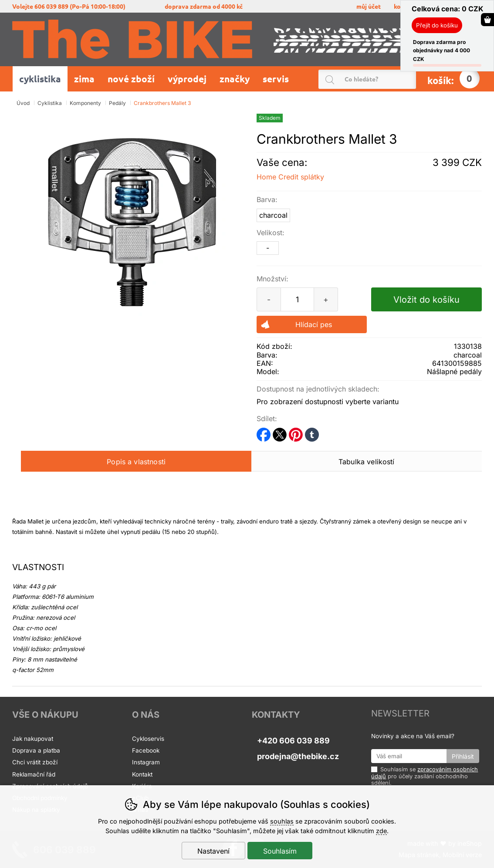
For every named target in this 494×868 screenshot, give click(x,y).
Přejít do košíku (437, 25)
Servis (277, 79)
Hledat (411, 79)
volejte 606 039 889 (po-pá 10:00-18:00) (69, 7)
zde (381, 831)
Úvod (23, 103)
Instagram (146, 762)
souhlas (282, 821)
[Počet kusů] (298, 299)
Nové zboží (131, 79)
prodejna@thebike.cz (298, 756)
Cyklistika (50, 103)
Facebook (146, 750)
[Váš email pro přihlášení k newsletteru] (409, 756)
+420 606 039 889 (293, 741)
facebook (264, 432)
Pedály (117, 103)
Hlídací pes (314, 324)
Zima (84, 79)
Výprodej (187, 79)
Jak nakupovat (33, 739)
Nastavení (213, 851)
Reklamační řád (34, 774)
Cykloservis (148, 739)
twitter (280, 432)
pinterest (296, 432)
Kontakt (142, 774)
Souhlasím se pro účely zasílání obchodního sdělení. (425, 776)
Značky (235, 79)
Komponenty (85, 103)
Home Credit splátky (290, 177)
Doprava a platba (37, 750)
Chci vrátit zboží (35, 762)
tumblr (312, 432)
